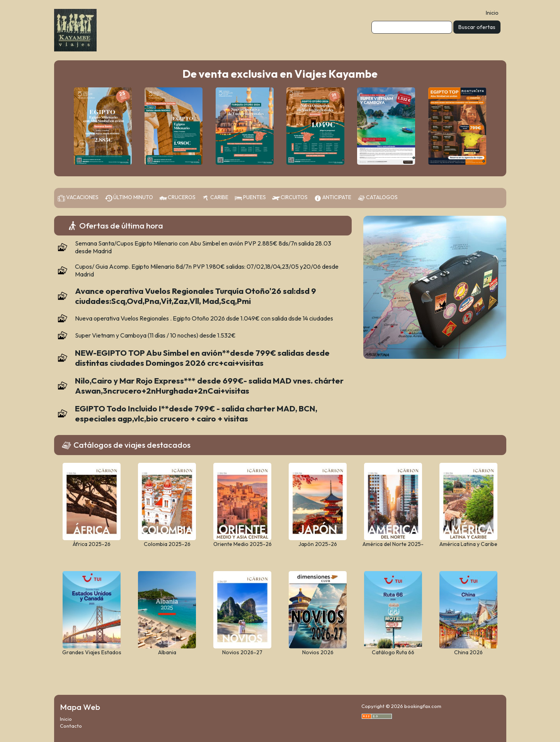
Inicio (492, 13)
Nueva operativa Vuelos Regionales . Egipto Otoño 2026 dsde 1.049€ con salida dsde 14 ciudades (204, 318)
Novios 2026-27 (242, 652)
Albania (167, 652)
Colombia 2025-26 (167, 544)
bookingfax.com (423, 706)
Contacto (71, 726)
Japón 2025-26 (318, 544)
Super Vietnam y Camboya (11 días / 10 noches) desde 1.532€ (155, 335)
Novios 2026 (318, 652)
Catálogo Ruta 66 (393, 652)
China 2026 (468, 652)
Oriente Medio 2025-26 (243, 544)
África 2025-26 (92, 544)
